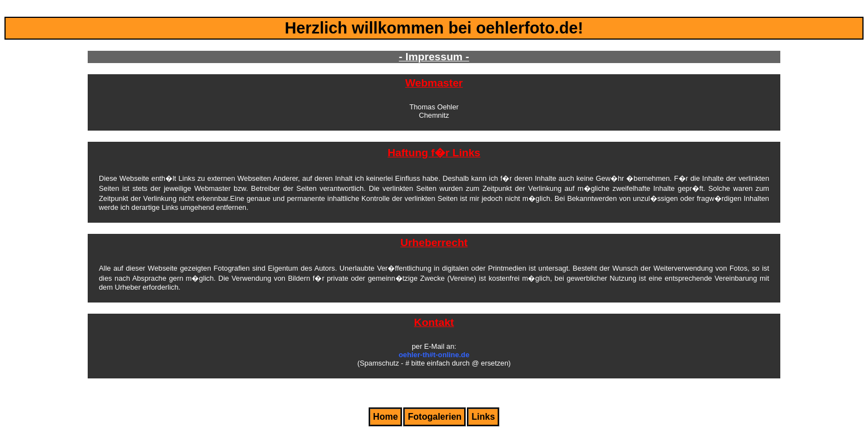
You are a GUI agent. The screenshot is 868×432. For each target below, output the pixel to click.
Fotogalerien (435, 417)
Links (483, 417)
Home (385, 417)
